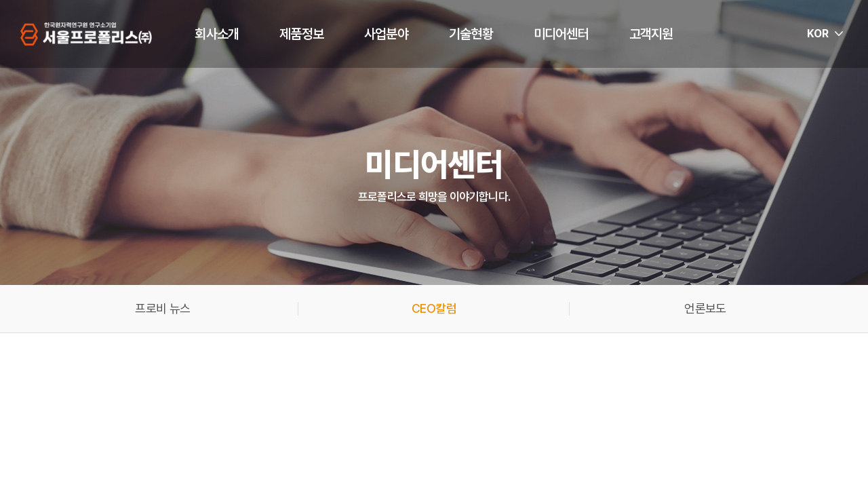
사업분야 (386, 34)
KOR (818, 34)
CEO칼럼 (434, 308)
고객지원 (651, 34)
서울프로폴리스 (86, 34)
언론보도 (705, 308)
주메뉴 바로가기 (0, 0)
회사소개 (217, 34)
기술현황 (471, 34)
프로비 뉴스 (162, 308)
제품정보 (301, 34)
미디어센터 (561, 34)
